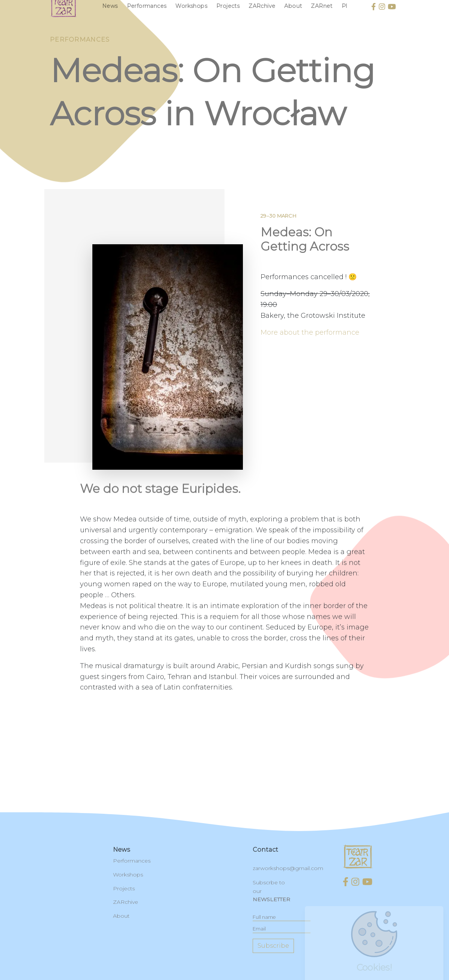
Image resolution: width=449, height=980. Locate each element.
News (121, 850)
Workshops (128, 875)
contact (265, 850)
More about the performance (310, 338)
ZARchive (126, 902)
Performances (132, 861)
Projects (124, 888)
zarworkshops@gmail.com (288, 868)
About (121, 916)
